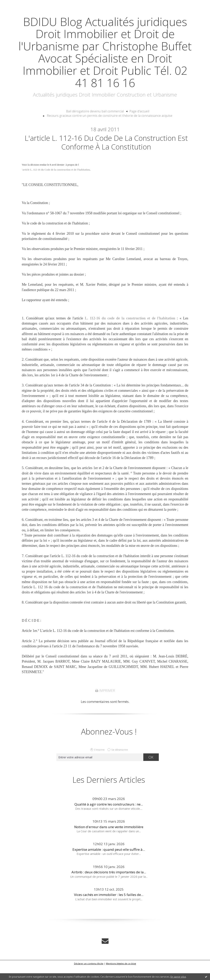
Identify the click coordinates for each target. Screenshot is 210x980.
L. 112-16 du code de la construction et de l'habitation (130, 332)
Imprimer (105, 704)
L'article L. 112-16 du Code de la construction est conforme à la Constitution (106, 155)
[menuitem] (97, 124)
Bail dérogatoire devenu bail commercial (96, 124)
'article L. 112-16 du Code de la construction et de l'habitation (56, 183)
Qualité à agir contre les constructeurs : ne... (109, 818)
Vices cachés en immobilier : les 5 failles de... (109, 908)
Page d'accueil (137, 124)
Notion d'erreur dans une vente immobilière (109, 840)
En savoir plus (178, 977)
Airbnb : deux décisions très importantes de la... (109, 886)
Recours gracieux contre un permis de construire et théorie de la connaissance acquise (110, 128)
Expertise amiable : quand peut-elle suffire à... (109, 863)
